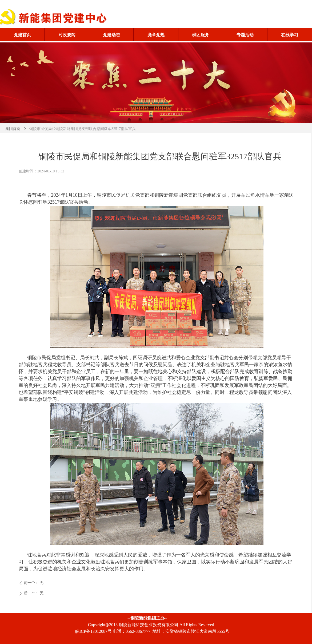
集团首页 (13, 129)
